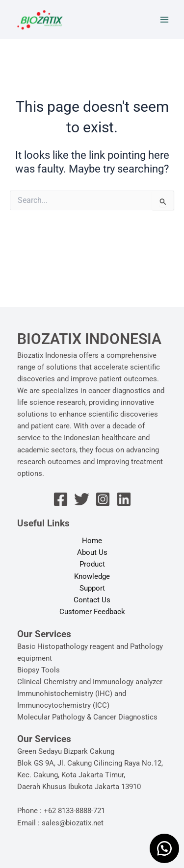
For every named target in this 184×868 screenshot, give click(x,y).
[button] (164, 848)
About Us (92, 552)
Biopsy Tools (39, 670)
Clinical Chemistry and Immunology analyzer (90, 682)
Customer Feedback (92, 612)
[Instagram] (103, 499)
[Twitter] (82, 499)
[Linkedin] (124, 499)
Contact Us (92, 600)
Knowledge (92, 576)
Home (92, 541)
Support (92, 588)
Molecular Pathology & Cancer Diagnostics (87, 717)
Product (92, 564)
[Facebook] (61, 499)
